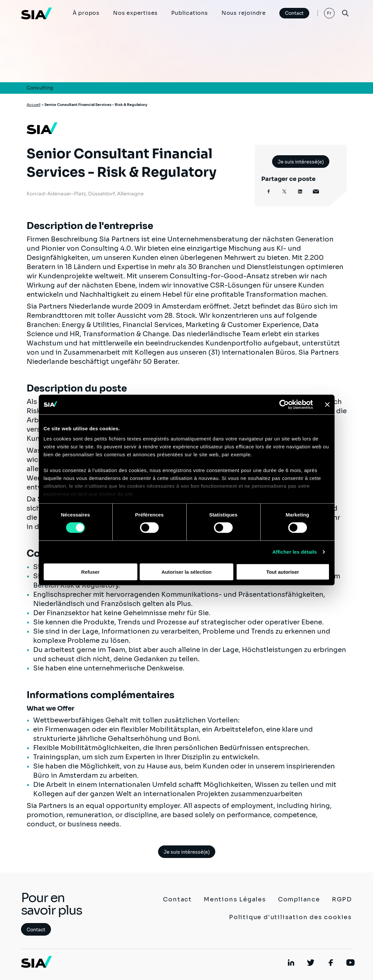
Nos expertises (135, 13)
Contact (294, 13)
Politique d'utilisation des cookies (291, 917)
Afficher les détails (295, 552)
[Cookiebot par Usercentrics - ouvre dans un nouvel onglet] (284, 404)
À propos (86, 13)
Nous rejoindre (244, 13)
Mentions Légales (235, 899)
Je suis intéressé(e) (301, 162)
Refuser (90, 572)
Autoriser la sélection (186, 572)
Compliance (299, 899)
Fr (329, 13)
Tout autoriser (283, 572)
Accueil (34, 105)
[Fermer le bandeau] (327, 404)
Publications (190, 13)
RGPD (342, 899)
